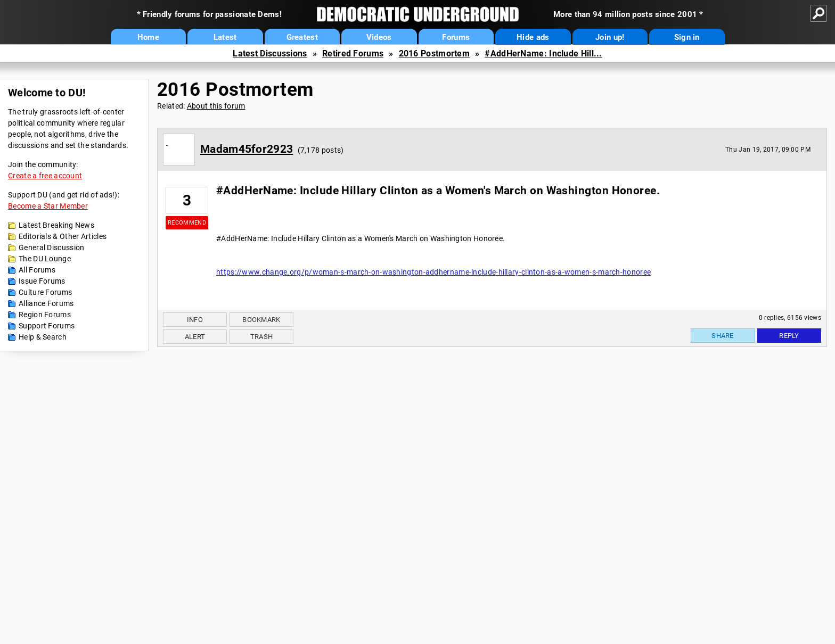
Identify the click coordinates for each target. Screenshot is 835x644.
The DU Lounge (45, 259)
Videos (379, 37)
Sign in (687, 37)
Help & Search (43, 337)
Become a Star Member (48, 206)
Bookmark (261, 320)
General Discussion (51, 247)
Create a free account (45, 176)
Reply (789, 336)
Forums (456, 37)
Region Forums (45, 315)
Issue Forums (42, 281)
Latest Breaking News (56, 225)
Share (723, 336)
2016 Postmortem (435, 53)
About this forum (216, 106)
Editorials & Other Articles (63, 236)
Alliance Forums (46, 303)
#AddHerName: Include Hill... (543, 53)
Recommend (187, 223)
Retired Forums (353, 53)
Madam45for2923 (247, 149)
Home (148, 37)
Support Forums (47, 326)
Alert (195, 337)
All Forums (37, 270)
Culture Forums (45, 292)
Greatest (302, 37)
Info (195, 320)
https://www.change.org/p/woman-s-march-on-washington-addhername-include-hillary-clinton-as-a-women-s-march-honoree (433, 272)
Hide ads (533, 37)
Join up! (610, 37)
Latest (225, 37)
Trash (262, 337)
